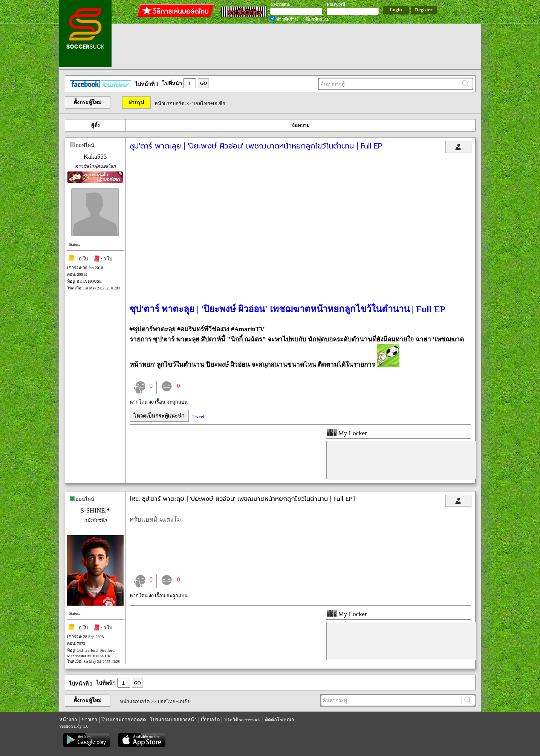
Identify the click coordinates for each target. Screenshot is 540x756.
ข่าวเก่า (89, 720)
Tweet (199, 416)
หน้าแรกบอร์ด (169, 103)
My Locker (347, 433)
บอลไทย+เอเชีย (209, 103)
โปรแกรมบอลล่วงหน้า (173, 720)
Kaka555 (95, 157)
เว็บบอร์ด (210, 720)
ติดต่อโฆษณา (279, 720)
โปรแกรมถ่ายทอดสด (124, 720)
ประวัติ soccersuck (242, 720)
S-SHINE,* (95, 510)
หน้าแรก (68, 720)
